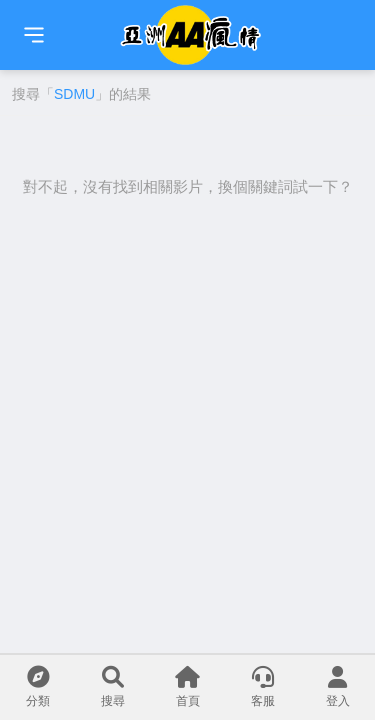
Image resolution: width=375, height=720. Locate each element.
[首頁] (34, 35)
